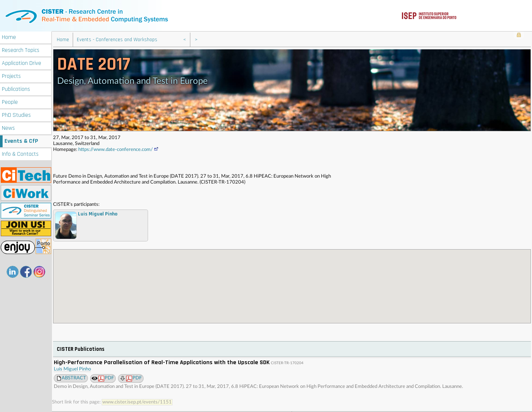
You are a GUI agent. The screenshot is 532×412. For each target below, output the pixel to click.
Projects (11, 75)
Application (22, 62)
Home (9, 37)
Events (21, 140)
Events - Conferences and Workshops (117, 39)
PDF (106, 378)
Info (20, 153)
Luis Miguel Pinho (72, 368)
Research (21, 50)
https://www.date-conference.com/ (119, 149)
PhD (16, 114)
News (8, 127)
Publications (16, 88)
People (10, 101)
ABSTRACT (74, 377)
